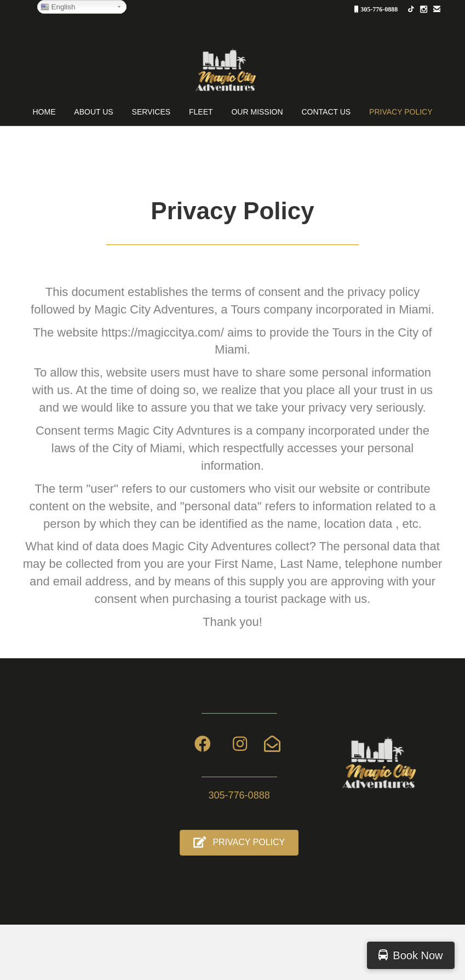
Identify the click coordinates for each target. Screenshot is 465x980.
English (58, 7)
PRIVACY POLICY (401, 112)
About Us (93, 112)
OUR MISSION (257, 112)
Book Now (418, 955)
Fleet (201, 112)
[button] (239, 843)
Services (151, 112)
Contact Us (326, 112)
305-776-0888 (379, 9)
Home (44, 112)
